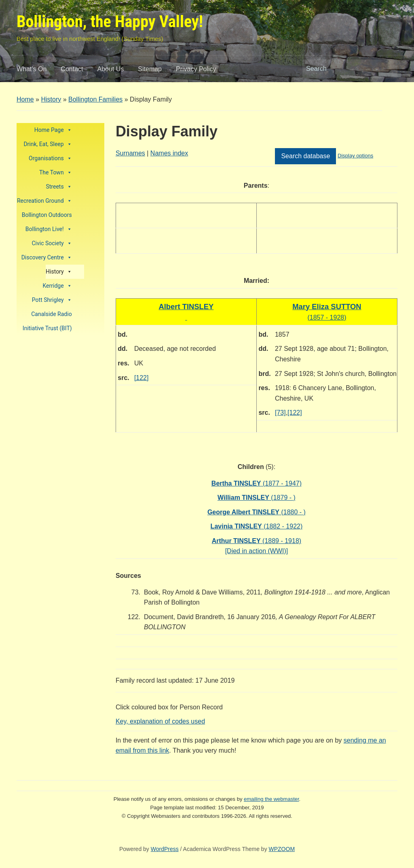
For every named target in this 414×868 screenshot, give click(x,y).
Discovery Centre (47, 258)
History (51, 99)
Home (25, 99)
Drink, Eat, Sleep (48, 144)
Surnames (130, 153)
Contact (72, 69)
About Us (111, 69)
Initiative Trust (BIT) (47, 328)
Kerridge (57, 286)
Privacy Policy (196, 69)
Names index (169, 153)
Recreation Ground (44, 201)
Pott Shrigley (52, 300)
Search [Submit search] (387, 69)
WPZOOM (282, 849)
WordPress (165, 849)
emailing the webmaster (271, 799)
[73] (280, 413)
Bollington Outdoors (47, 215)
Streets (59, 187)
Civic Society (52, 243)
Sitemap (150, 69)
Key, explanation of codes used (160, 721)
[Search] (342, 69)
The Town (56, 173)
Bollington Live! (49, 229)
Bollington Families (95, 99)
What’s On (32, 69)
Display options (355, 156)
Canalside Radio (51, 314)
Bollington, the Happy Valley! (110, 22)
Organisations (50, 158)
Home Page (53, 130)
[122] (142, 378)
